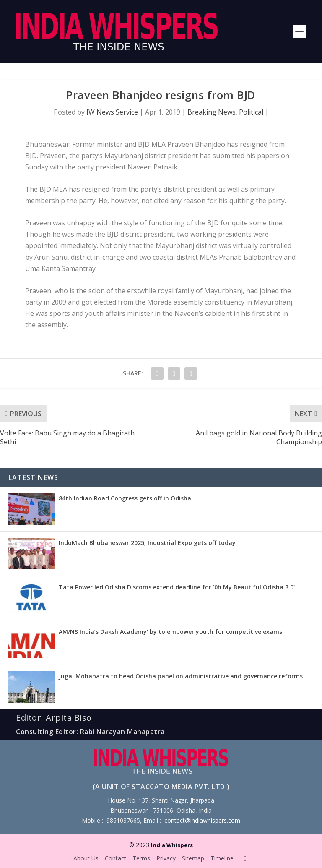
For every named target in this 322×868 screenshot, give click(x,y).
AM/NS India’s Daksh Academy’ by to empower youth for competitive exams (170, 632)
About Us (86, 858)
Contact (116, 858)
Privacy (166, 858)
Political (251, 112)
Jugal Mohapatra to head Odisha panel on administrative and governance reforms (181, 676)
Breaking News (212, 112)
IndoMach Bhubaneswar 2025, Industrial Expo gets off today (147, 543)
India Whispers (172, 845)
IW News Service (112, 112)
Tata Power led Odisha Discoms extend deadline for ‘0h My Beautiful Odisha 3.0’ (177, 587)
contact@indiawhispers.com (202, 820)
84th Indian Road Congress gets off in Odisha (125, 498)
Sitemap (193, 858)
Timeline (222, 858)
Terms (141, 858)
